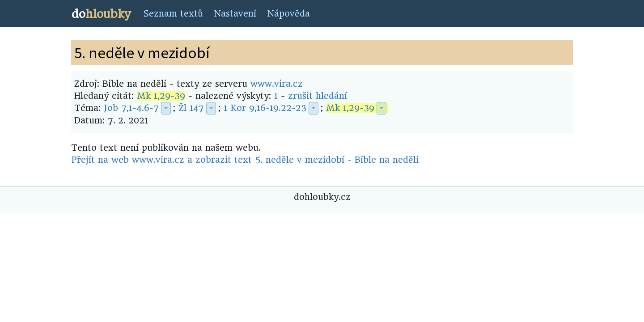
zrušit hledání (318, 96)
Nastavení (235, 14)
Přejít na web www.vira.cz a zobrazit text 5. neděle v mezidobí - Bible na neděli (245, 160)
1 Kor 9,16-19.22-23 (265, 108)
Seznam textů (173, 14)
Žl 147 (191, 108)
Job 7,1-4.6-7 (131, 108)
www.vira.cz (277, 84)
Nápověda (288, 14)
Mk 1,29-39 (161, 96)
